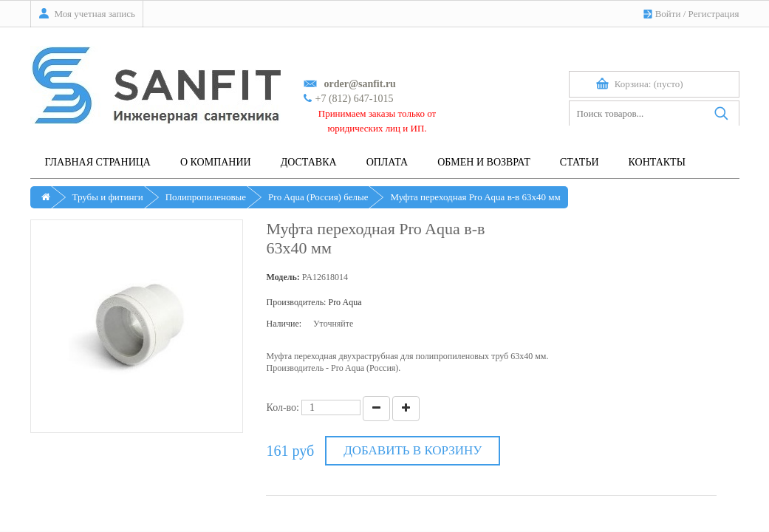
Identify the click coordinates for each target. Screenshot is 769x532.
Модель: (283, 277)
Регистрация (714, 14)
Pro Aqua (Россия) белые (318, 197)
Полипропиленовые (206, 197)
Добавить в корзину (413, 450)
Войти (668, 14)
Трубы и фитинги (108, 197)
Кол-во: (283, 407)
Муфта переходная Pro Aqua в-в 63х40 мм (475, 197)
